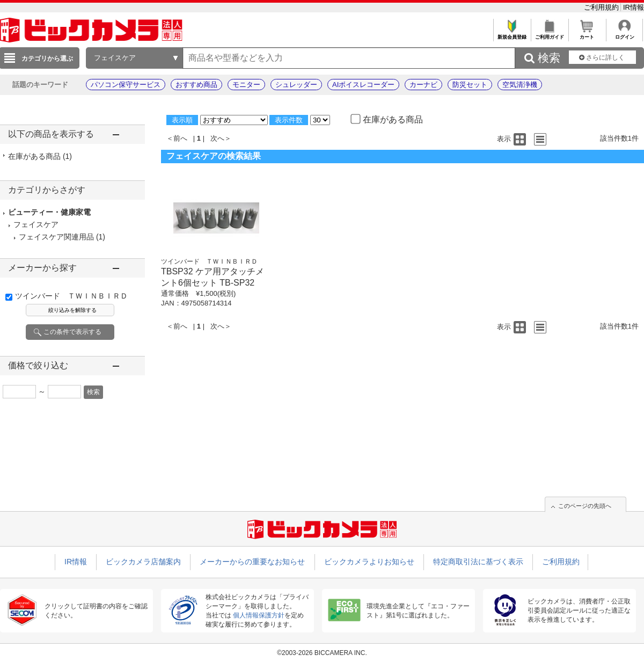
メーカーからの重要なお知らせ (252, 562)
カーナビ (423, 85)
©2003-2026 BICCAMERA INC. (322, 653)
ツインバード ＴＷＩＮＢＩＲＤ (71, 296)
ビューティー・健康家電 (49, 212)
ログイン (624, 34)
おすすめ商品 (196, 85)
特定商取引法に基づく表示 (478, 562)
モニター (246, 85)
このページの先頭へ (585, 506)
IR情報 (634, 7)
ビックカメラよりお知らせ (369, 562)
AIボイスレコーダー (363, 85)
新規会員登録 (512, 34)
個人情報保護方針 (259, 615)
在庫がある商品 (40, 156)
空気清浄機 (520, 85)
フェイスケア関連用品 (56, 237)
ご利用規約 (602, 7)
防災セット (470, 85)
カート (587, 34)
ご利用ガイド (549, 34)
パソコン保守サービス (126, 85)
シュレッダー (296, 85)
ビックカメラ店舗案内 (143, 562)
